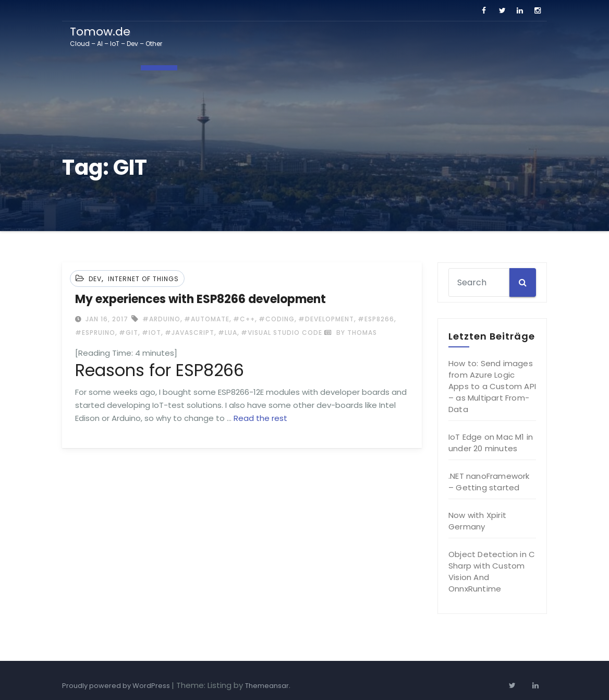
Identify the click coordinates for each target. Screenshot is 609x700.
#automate (207, 319)
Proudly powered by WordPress (117, 686)
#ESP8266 (376, 319)
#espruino (95, 333)
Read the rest (260, 418)
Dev (95, 279)
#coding (277, 319)
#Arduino (161, 319)
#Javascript (190, 333)
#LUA (228, 333)
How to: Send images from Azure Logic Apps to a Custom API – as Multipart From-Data (492, 386)
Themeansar (267, 686)
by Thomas (351, 333)
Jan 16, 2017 (106, 319)
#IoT (151, 333)
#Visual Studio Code (282, 333)
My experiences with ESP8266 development (200, 299)
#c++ (244, 319)
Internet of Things (143, 279)
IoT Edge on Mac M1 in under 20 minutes (491, 443)
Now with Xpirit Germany (477, 521)
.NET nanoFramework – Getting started (489, 482)
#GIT (129, 333)
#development (326, 319)
